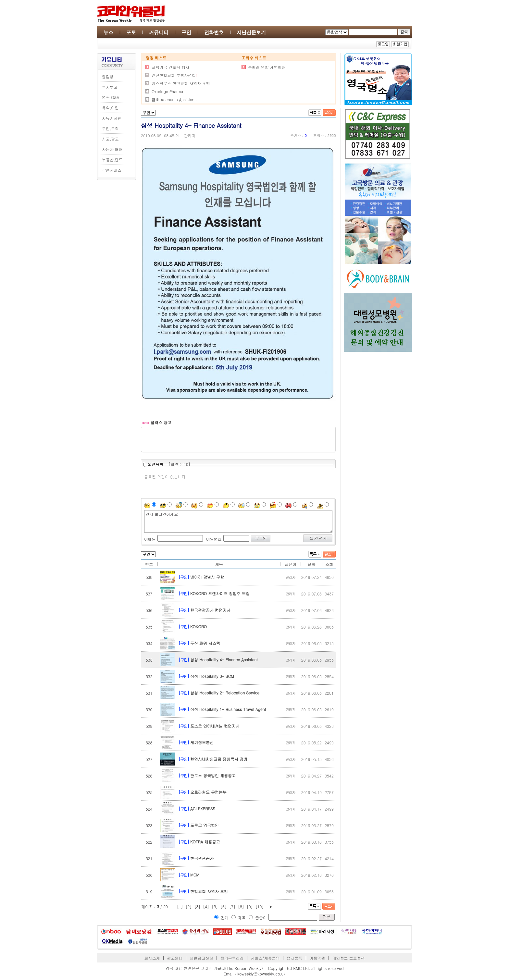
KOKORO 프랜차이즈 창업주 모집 (220, 593)
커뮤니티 (159, 32)
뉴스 (108, 32)
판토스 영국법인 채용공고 (213, 775)
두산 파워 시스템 (205, 643)
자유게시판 (112, 118)
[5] (215, 906)
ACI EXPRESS (203, 808)
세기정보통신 (202, 742)
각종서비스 (112, 170)
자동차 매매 (112, 149)
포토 (131, 32)
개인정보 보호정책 (348, 958)
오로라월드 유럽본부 (208, 792)
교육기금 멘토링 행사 (170, 67)
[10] (260, 906)
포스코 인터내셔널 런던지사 (215, 726)
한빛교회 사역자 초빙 (209, 891)
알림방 (108, 76)
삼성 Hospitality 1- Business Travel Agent (228, 709)
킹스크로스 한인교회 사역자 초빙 (181, 83)
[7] (232, 906)
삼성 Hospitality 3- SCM (212, 676)
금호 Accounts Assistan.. (174, 99)
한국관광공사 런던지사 (210, 610)
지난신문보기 (251, 32)
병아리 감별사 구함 (207, 577)
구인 (186, 32)
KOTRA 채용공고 (205, 842)
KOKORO (199, 626)
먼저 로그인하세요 (238, 521)
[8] (241, 906)
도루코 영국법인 (205, 825)
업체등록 (294, 958)
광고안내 (175, 958)
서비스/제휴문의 (265, 958)
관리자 (190, 135)
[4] (206, 906)
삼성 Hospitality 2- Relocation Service (225, 693)
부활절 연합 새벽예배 (267, 67)
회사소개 (152, 958)
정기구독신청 (232, 958)
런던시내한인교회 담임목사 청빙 (219, 759)
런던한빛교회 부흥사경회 (174, 75)
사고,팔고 (110, 139)
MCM (195, 875)
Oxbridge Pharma (167, 91)
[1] (180, 906)
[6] (223, 906)
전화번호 (214, 32)
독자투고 (110, 87)
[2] (189, 906)
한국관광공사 (202, 858)
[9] (250, 906)
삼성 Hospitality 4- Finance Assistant (224, 660)
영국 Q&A (111, 97)
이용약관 (317, 958)
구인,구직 (110, 128)
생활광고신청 (202, 958)
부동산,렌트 (112, 159)
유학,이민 (110, 108)
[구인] (184, 577)
